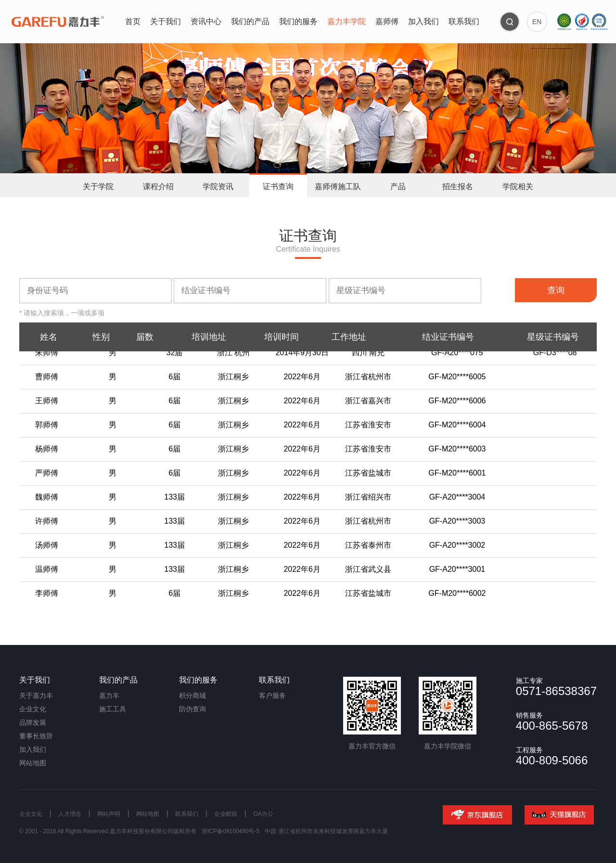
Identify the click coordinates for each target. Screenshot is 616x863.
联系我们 (187, 814)
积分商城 (192, 696)
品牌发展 (33, 722)
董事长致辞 (36, 736)
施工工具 (113, 709)
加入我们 (33, 749)
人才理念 (70, 814)
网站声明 (109, 814)
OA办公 (263, 814)
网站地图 (33, 763)
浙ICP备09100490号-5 (231, 831)
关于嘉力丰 (36, 696)
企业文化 (33, 709)
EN (537, 22)
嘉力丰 (109, 696)
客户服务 (272, 696)
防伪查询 (192, 709)
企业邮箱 (226, 814)
